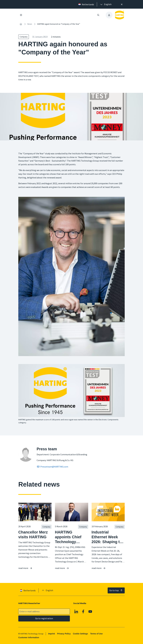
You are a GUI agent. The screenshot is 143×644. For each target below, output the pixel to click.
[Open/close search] (98, 15)
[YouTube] (90, 612)
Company (24, 37)
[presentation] (106, 4)
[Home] (21, 24)
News (30, 24)
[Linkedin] (76, 612)
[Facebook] (83, 612)
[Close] (122, 4)
